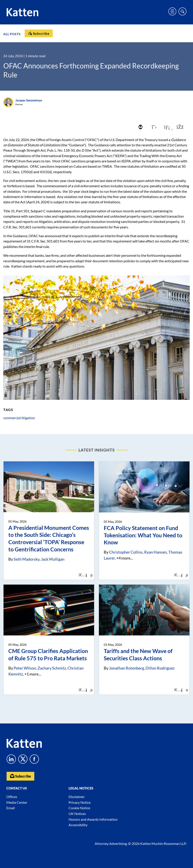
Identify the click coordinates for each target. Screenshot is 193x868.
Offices (12, 797)
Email (11, 808)
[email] (140, 127)
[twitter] (153, 127)
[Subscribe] (39, 33)
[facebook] (180, 127)
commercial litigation (19, 418)
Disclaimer (77, 797)
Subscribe (20, 776)
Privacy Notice (80, 802)
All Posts (12, 34)
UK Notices (77, 814)
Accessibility (78, 825)
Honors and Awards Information (93, 819)
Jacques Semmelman (29, 100)
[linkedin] (166, 127)
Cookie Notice (79, 808)
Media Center (17, 802)
